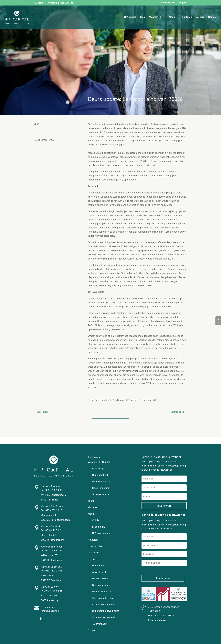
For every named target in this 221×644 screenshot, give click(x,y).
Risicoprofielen (100, 579)
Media (172, 17)
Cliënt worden (168, 3)
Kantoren (187, 17)
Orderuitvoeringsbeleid (104, 617)
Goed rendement (101, 488)
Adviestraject (99, 572)
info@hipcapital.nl (50, 611)
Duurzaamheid (100, 475)
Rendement (98, 566)
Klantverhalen (95, 546)
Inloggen (182, 3)
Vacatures (93, 507)
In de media (98, 527)
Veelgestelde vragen (103, 605)
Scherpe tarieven (101, 494)
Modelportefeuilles (102, 592)
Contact (41, 3)
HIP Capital (130, 17)
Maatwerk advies (101, 482)
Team (143, 17)
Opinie (96, 520)
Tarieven (97, 559)
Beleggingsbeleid (101, 585)
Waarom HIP (156, 17)
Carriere (200, 17)
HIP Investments (101, 533)
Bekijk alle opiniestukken (111, 422)
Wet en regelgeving (102, 598)
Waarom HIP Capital (99, 462)
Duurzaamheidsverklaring (106, 611)
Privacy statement (158, 620)
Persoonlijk (98, 469)
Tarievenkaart (99, 624)
